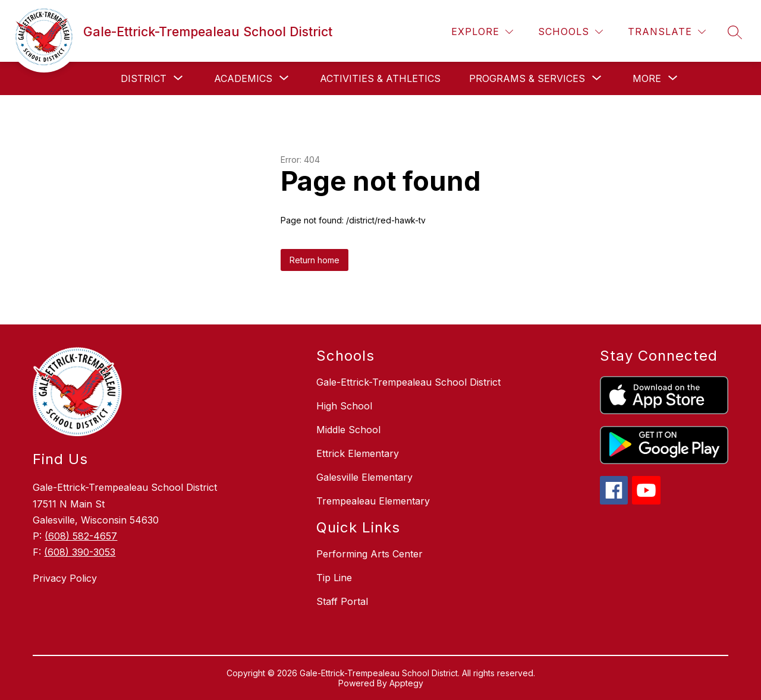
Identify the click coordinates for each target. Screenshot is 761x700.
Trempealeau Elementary (373, 501)
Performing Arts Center (370, 554)
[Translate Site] (667, 32)
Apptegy (406, 683)
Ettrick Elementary (358, 453)
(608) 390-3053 (80, 552)
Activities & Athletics (380, 78)
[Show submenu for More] (647, 78)
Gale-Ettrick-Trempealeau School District (408, 382)
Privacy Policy (65, 578)
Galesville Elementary (364, 477)
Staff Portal (342, 601)
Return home (315, 260)
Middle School (348, 430)
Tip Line (334, 578)
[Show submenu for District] (144, 78)
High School (344, 406)
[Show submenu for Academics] (243, 78)
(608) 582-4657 (81, 536)
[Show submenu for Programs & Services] (527, 78)
